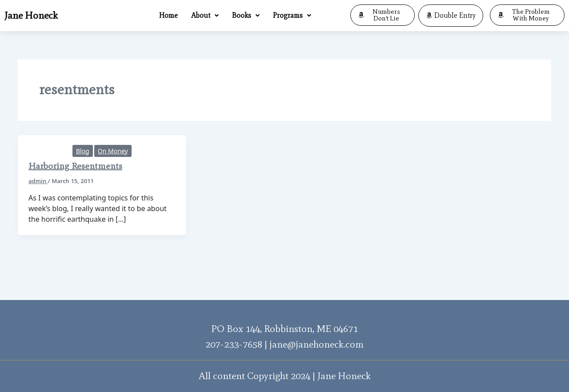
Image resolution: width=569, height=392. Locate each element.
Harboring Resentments (75, 166)
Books (246, 15)
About (205, 15)
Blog (83, 151)
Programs (292, 15)
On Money (113, 151)
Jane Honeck (31, 15)
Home (168, 15)
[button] (205, 16)
